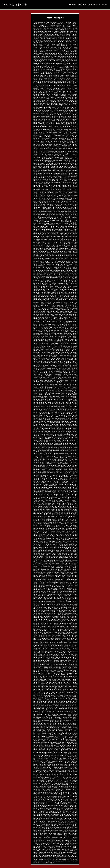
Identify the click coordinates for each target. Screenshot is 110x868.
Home (72, 5)
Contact (104, 5)
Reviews (93, 5)
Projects (82, 5)
